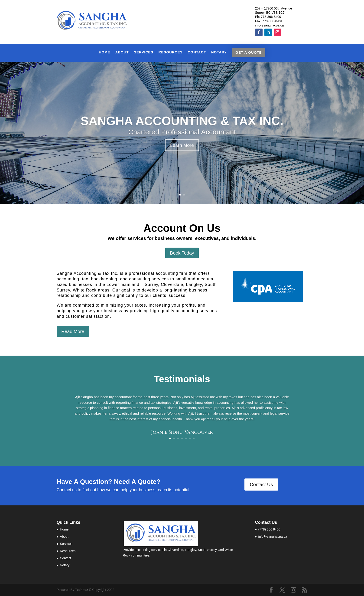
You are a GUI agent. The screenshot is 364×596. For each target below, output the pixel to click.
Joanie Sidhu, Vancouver (182, 435)
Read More (73, 331)
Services (144, 52)
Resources (170, 52)
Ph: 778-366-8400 (268, 17)
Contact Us (261, 485)
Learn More (182, 153)
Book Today (182, 253)
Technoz (82, 590)
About (122, 52)
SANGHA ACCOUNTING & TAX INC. (182, 128)
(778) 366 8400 (269, 529)
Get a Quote (249, 52)
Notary (219, 52)
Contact (197, 52)
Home (104, 52)
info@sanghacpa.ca (270, 25)
